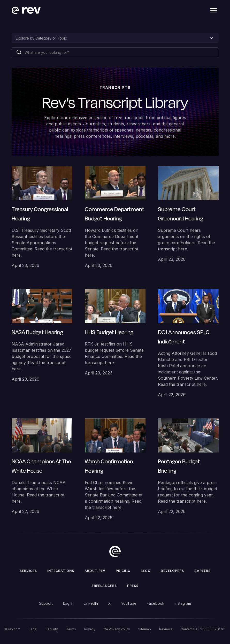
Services (28, 571)
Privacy (90, 629)
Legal (33, 629)
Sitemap (145, 629)
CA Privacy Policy (117, 629)
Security (52, 629)
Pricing (123, 571)
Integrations (61, 571)
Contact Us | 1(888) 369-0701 (203, 629)
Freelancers (104, 586)
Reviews (166, 629)
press (133, 586)
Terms (71, 629)
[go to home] (115, 551)
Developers (172, 571)
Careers (202, 571)
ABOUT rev (95, 571)
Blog (145, 571)
